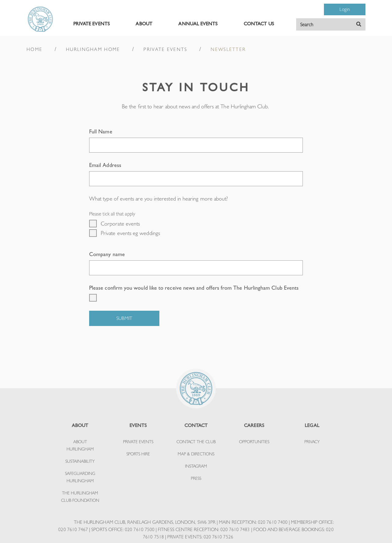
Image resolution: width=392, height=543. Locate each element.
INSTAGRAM (196, 466)
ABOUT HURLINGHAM (80, 445)
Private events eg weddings (130, 233)
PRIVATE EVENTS (91, 24)
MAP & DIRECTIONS (196, 454)
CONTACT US (259, 24)
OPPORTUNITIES (254, 442)
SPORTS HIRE (138, 454)
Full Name (101, 131)
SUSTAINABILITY (80, 461)
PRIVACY (312, 442)
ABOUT (144, 24)
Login (345, 9)
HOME (34, 49)
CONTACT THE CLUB (196, 442)
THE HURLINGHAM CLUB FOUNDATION (80, 497)
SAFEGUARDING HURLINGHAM (80, 477)
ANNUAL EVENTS (198, 24)
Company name (107, 254)
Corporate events (120, 224)
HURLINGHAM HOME (93, 49)
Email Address (105, 165)
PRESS (196, 478)
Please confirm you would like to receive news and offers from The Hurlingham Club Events (194, 288)
